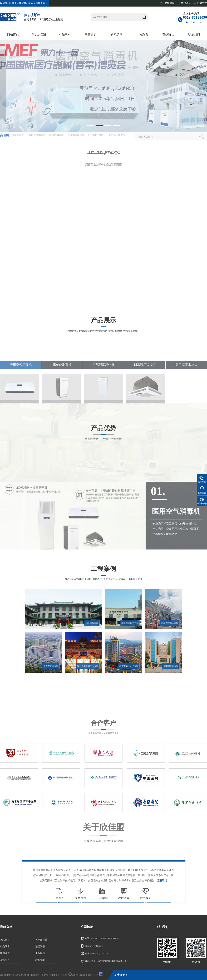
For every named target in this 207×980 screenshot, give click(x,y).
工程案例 (40, 953)
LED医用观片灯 (145, 398)
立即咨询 (170, 3)
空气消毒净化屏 (103, 398)
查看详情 (162, 881)
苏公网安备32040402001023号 (83, 974)
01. (158, 542)
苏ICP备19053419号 (59, 975)
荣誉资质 (40, 947)
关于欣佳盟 (41, 940)
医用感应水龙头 (186, 398)
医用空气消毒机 (21, 398)
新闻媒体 (5, 953)
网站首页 (5, 940)
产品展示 (5, 947)
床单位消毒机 (62, 398)
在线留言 (186, 3)
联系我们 (40, 960)
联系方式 (202, 3)
